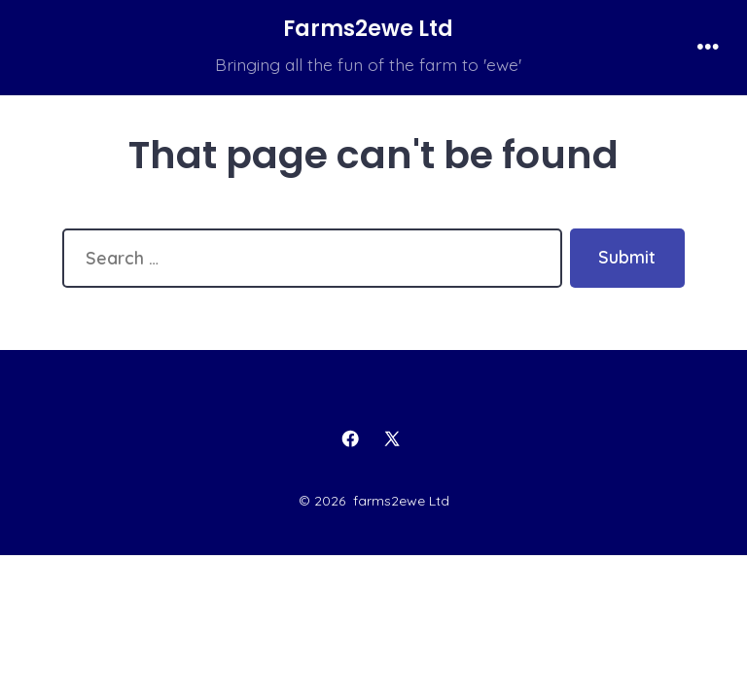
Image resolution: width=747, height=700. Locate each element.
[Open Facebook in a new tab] (350, 438)
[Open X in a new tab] (393, 438)
